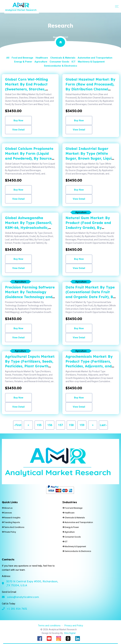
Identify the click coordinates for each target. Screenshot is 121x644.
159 (82, 425)
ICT (73, 62)
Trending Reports (11, 522)
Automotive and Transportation (95, 58)
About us (7, 508)
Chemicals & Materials (63, 58)
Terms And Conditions (13, 527)
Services (7, 513)
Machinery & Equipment (91, 62)
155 (39, 425)
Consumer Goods (59, 62)
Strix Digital (70, 633)
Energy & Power (23, 62)
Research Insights (11, 518)
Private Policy (9, 532)
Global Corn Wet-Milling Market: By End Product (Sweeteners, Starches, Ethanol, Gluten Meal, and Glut (28, 89)
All (8, 58)
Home (56, 37)
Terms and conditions (49, 626)
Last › (103, 425)
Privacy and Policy (74, 626)
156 (50, 425)
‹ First (18, 425)
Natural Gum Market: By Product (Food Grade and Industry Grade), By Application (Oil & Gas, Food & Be (91, 228)
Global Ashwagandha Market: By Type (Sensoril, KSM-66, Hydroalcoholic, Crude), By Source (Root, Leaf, (29, 228)
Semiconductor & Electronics (60, 66)
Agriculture (41, 62)
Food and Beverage (22, 58)
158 (71, 425)
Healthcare (42, 58)
